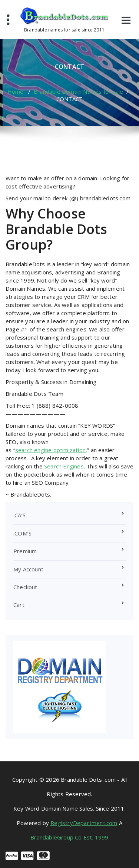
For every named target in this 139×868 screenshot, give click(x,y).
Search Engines (64, 466)
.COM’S (22, 533)
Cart (19, 605)
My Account (28, 569)
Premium (25, 551)
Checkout (25, 587)
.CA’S (19, 515)
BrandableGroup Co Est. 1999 (69, 837)
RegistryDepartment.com (84, 823)
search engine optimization (50, 450)
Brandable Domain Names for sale (78, 91)
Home (16, 91)
